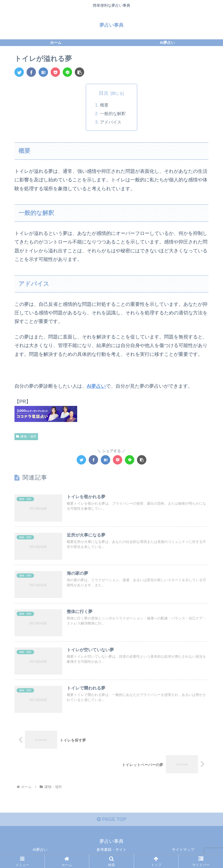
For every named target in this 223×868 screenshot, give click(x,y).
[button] (79, 72)
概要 (104, 105)
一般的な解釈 (113, 114)
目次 (104, 93)
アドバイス (111, 123)
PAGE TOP (111, 820)
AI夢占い (96, 386)
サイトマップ (183, 850)
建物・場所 (26, 436)
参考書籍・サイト (111, 850)
